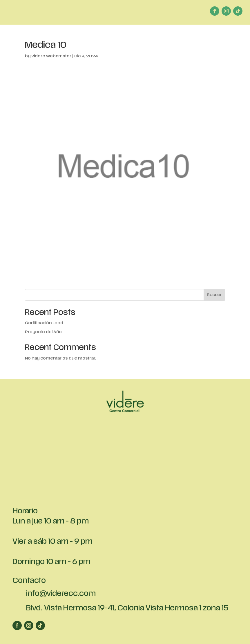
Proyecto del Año (43, 332)
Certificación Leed (44, 323)
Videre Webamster (51, 56)
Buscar (214, 295)
